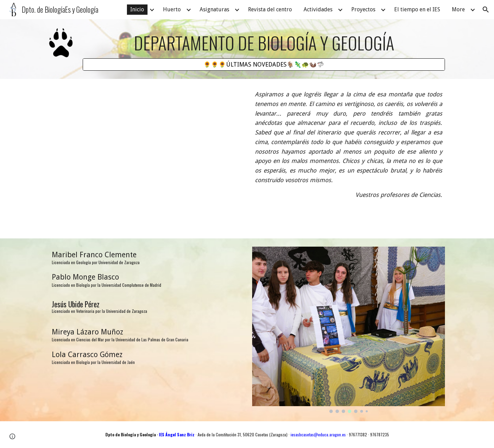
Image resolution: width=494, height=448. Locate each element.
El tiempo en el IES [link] (417, 9)
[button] (486, 10)
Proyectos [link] (363, 9)
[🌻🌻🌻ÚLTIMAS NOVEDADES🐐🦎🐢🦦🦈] (264, 65)
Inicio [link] (137, 9)
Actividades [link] (318, 9)
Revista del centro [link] (270, 9)
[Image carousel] (349, 330)
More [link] (458, 9)
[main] (264, 43)
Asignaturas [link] (214, 9)
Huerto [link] (172, 9)
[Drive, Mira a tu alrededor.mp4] (145, 159)
